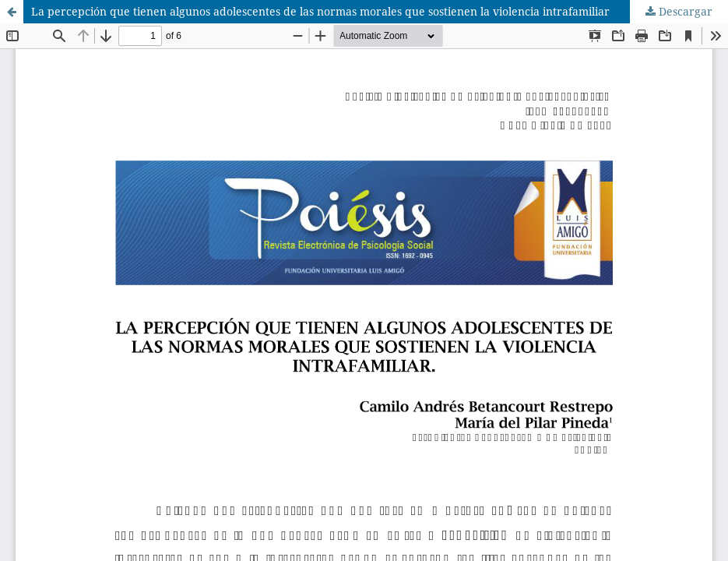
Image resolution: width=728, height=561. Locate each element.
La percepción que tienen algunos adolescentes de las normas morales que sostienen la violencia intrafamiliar (320, 11)
